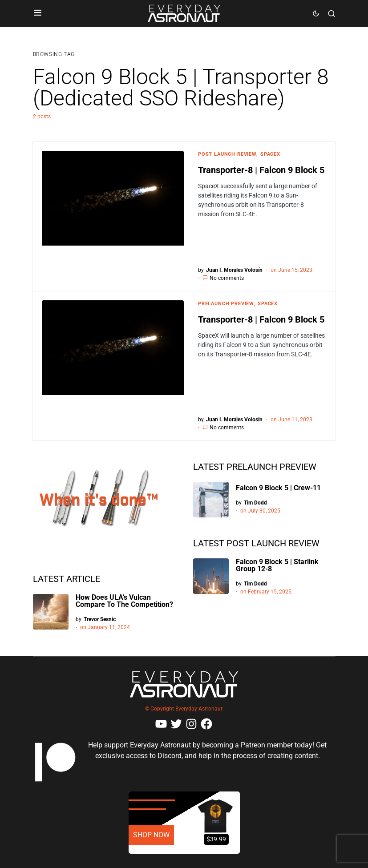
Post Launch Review (227, 154)
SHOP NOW (151, 835)
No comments (227, 278)
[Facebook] (206, 724)
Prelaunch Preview (226, 304)
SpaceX (270, 154)
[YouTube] (161, 724)
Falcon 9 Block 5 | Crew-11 (278, 488)
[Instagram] (191, 724)
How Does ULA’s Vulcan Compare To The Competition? (124, 601)
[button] (38, 13)
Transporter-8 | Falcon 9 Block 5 (261, 170)
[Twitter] (176, 724)
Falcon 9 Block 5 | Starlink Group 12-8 (277, 565)
